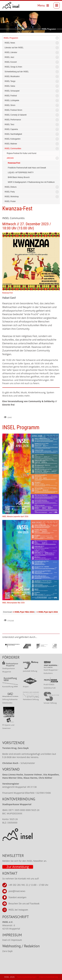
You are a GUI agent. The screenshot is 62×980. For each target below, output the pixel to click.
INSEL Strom (10, 105)
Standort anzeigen (17, 897)
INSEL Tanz (9, 124)
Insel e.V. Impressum (12, 940)
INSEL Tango (10, 81)
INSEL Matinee (11, 144)
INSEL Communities (13, 149)
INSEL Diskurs (11, 187)
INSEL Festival (11, 96)
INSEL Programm (11, 38)
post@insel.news (17, 891)
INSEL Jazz (9, 57)
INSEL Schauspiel (12, 91)
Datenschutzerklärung (48, 977)
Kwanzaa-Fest (14, 163)
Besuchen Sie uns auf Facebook (24, 903)
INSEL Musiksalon (12, 76)
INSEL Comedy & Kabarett (16, 115)
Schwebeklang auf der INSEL (17, 72)
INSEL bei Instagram (18, 910)
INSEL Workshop (12, 197)
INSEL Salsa (10, 86)
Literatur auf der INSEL (14, 48)
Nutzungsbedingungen (27, 977)
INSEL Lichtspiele (12, 100)
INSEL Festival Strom (13, 110)
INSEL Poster (10, 201)
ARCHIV (10, 158)
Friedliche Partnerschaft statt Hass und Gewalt (27, 168)
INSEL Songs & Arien (13, 67)
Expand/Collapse (57, 38)
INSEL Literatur (11, 52)
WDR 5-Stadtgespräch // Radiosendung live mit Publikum (31, 182)
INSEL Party (10, 192)
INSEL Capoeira (11, 129)
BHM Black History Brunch (19, 177)
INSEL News (10, 43)
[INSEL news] (11, 5)
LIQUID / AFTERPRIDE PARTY (21, 173)
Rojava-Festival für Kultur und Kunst (22, 153)
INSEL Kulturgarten (13, 139)
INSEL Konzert (11, 62)
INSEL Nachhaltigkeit (13, 134)
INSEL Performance (13, 120)
